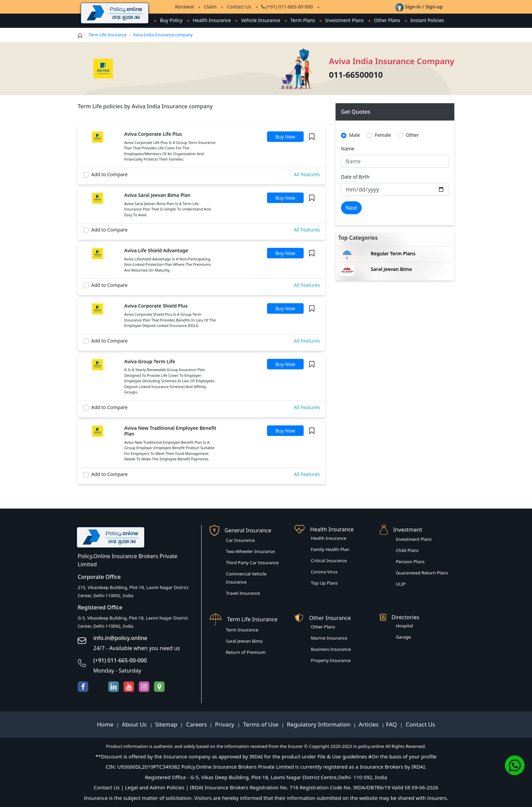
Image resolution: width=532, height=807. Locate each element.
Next (351, 208)
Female (383, 135)
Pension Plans (410, 562)
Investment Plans (344, 20)
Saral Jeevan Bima (391, 269)
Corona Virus (324, 572)
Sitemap (167, 724)
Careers (196, 724)
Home (106, 724)
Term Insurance (242, 630)
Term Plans (303, 20)
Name (348, 149)
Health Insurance (212, 20)
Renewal (184, 7)
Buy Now (285, 137)
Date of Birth (355, 177)
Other (412, 135)
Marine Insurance (329, 638)
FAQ (392, 724)
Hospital (404, 626)
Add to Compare (109, 174)
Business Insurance (331, 649)
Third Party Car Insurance (252, 563)
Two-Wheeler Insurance (250, 551)
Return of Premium (246, 652)
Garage (404, 637)
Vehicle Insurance (261, 20)
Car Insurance (240, 540)
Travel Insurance (243, 593)
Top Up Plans (324, 583)
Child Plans (407, 550)
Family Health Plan (330, 549)
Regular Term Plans (393, 253)
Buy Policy (171, 20)
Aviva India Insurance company (163, 35)
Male (355, 135)
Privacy (225, 724)
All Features (307, 174)
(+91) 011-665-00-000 (287, 7)
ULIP (401, 584)
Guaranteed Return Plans (422, 573)
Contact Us (239, 7)
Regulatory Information (319, 724)
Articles (369, 724)
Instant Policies (427, 20)
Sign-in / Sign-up (419, 7)
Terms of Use (261, 724)
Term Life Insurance (107, 35)
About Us (135, 724)
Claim (210, 7)
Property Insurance (331, 660)
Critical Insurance (329, 561)
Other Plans (387, 20)
